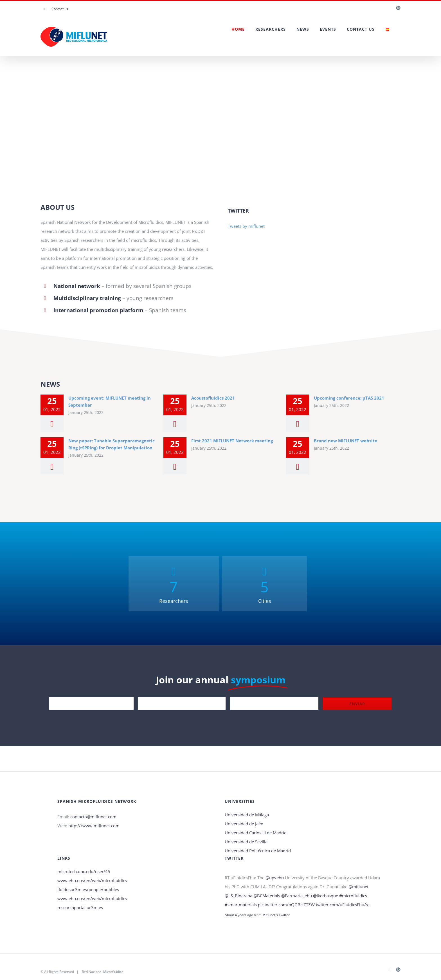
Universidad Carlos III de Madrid (256, 833)
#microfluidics (353, 896)
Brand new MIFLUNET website (346, 441)
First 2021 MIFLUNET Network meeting (232, 441)
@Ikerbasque (326, 896)
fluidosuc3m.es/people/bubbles (88, 889)
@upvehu (275, 878)
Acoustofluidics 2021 (213, 398)
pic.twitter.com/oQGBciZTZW (286, 905)
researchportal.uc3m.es (80, 907)
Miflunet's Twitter (276, 915)
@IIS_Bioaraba (238, 896)
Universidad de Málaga (247, 815)
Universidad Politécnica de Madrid (258, 851)
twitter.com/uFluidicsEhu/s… (344, 905)
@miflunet (358, 887)
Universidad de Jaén (244, 824)
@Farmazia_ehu (297, 896)
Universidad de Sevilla (246, 842)
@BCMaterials (267, 896)
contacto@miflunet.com (93, 817)
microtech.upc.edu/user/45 (84, 871)
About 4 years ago (239, 915)
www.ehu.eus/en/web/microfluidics (92, 880)
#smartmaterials (241, 905)
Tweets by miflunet (246, 226)
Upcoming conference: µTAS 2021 (349, 398)
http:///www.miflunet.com (94, 826)
